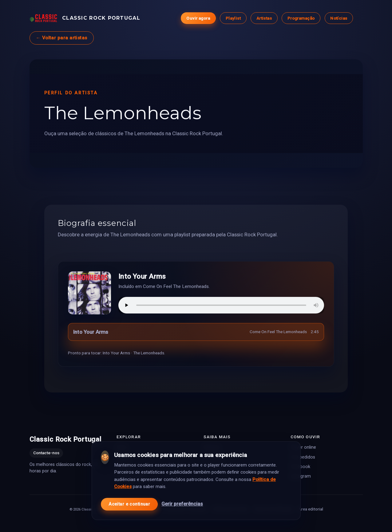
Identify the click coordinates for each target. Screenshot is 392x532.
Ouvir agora (198, 18)
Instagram (301, 476)
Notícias (339, 18)
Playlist (233, 18)
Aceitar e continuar (129, 501)
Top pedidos (303, 457)
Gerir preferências (182, 501)
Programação (301, 18)
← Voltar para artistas (62, 38)
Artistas (264, 18)
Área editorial (311, 509)
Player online (303, 448)
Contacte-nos (46, 453)
